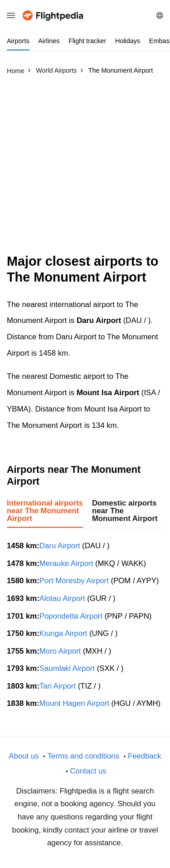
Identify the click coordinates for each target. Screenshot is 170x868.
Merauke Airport (66, 563)
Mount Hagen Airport (74, 703)
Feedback (145, 756)
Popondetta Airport (71, 616)
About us (24, 756)
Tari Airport (58, 686)
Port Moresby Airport (74, 581)
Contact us (88, 771)
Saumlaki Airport (67, 668)
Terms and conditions (83, 756)
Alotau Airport (62, 598)
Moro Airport (60, 651)
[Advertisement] (85, 168)
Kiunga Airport (63, 633)
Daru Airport (60, 546)
